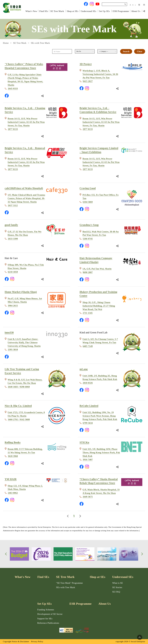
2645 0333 (13, 89)
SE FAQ (116, 592)
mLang (84, 369)
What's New (31, 11)
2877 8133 (13, 129)
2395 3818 (13, 350)
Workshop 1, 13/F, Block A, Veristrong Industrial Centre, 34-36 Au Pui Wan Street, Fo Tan (100, 74)
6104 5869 (88, 202)
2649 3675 (88, 497)
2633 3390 (13, 239)
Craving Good (88, 188)
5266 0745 (88, 239)
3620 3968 (13, 456)
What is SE (118, 583)
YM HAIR (11, 479)
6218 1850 (13, 272)
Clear (140, 51)
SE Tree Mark (57, 11)
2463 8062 (13, 493)
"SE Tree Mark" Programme (69, 583)
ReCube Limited (89, 406)
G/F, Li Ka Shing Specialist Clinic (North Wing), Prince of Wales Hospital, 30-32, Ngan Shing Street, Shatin (25, 80)
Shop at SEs (73, 11)
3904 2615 (13, 306)
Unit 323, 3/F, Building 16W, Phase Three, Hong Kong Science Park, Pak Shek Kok (101, 452)
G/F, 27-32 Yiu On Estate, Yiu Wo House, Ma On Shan (25, 233)
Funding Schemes (46, 610)
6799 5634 (88, 423)
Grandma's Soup (89, 225)
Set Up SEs (104, 11)
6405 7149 (88, 346)
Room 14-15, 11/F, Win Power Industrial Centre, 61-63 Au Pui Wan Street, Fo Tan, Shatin (26, 122)
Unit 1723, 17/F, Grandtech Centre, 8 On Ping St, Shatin (26, 414)
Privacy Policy (37, 642)
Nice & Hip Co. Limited (18, 406)
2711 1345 (88, 313)
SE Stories (117, 587)
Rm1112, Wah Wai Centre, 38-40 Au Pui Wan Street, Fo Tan (101, 233)
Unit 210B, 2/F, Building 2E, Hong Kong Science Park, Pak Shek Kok (100, 377)
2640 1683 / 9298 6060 (19, 387)
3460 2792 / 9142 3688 (19, 419)
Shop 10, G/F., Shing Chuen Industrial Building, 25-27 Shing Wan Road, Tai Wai (99, 306)
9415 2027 (88, 81)
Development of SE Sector (50, 614)
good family (11, 225)
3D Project (86, 64)
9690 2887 (88, 272)
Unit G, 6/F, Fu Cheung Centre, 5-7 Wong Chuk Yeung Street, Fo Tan (100, 341)
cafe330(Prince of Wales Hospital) (24, 188)
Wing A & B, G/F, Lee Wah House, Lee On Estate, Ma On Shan (25, 381)
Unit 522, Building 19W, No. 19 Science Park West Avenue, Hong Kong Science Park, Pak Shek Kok (100, 416)
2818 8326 (88, 383)
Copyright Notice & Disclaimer (16, 642)
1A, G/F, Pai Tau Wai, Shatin (97, 269)
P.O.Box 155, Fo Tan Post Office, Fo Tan (101, 197)
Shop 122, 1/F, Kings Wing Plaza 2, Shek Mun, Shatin (25, 488)
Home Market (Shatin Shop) (21, 292)
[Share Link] (144, 11)
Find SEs (44, 11)
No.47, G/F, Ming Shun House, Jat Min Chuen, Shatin (25, 300)
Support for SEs (45, 619)
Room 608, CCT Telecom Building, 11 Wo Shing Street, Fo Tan (25, 451)
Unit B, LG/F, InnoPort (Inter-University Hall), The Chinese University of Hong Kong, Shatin (24, 343)
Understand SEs (88, 11)
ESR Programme (121, 11)
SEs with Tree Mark (66, 587)
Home (6, 43)
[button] (6, 554)
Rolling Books (13, 442)
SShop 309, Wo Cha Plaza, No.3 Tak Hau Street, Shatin (26, 267)
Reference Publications (48, 623)
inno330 (9, 332)
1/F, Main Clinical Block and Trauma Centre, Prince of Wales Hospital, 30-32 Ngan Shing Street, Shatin (26, 198)
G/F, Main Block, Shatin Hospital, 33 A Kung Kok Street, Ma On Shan (101, 491)
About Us (136, 11)
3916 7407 (88, 460)
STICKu (84, 442)
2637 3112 (13, 205)
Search (125, 4)
